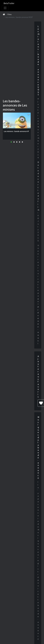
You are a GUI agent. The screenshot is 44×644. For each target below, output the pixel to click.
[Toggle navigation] (5, 8)
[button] (11, 142)
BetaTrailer (9, 3)
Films (9, 14)
